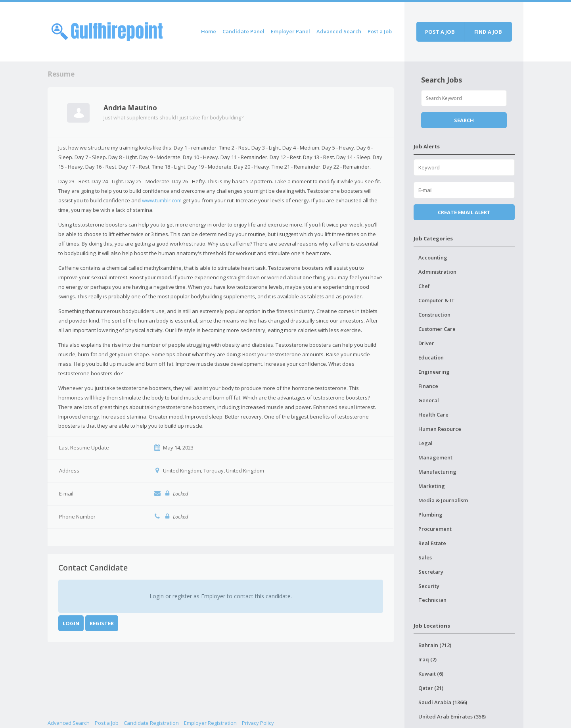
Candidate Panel (243, 31)
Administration (437, 272)
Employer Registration (210, 723)
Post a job (440, 32)
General (429, 400)
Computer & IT (437, 300)
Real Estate (432, 543)
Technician (432, 600)
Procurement (435, 529)
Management (435, 457)
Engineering (434, 372)
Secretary (431, 572)
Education (431, 357)
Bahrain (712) (435, 645)
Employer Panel (290, 31)
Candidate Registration (151, 723)
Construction (434, 315)
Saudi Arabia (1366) (443, 702)
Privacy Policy (258, 723)
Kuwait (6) (431, 674)
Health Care (433, 415)
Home (209, 31)
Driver (426, 343)
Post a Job (380, 31)
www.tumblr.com (162, 200)
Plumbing (430, 515)
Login (71, 623)
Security (429, 586)
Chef (424, 286)
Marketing (432, 486)
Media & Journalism (443, 500)
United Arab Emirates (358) (452, 716)
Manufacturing (437, 472)
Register (102, 623)
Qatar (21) (431, 688)
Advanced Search (339, 31)
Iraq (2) (427, 659)
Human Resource (440, 429)
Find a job (488, 32)
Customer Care (437, 329)
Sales (425, 557)
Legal (425, 443)
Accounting (433, 257)
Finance (428, 386)
